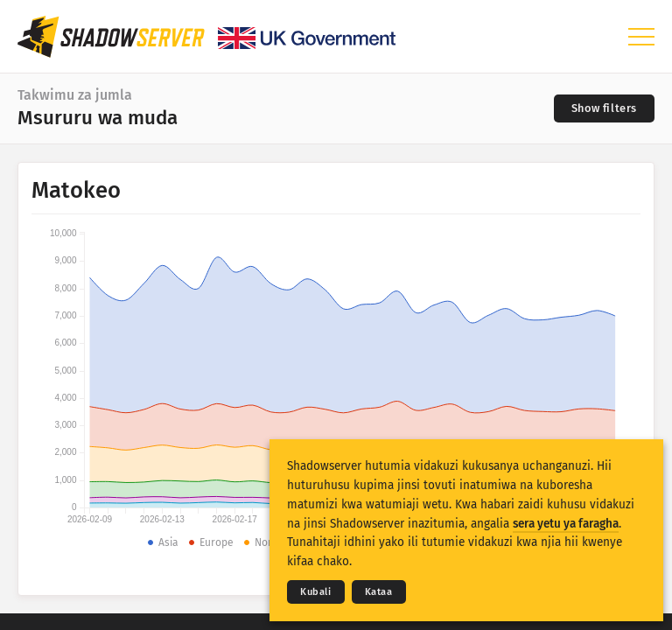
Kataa (379, 592)
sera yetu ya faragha (566, 524)
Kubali (316, 592)
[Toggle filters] (604, 108)
